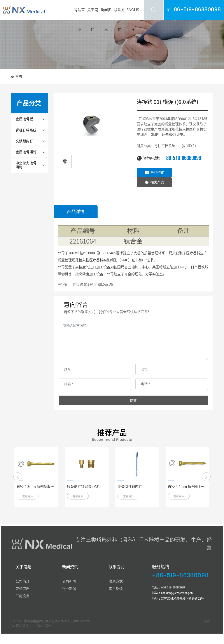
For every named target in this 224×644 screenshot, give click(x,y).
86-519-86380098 (197, 10)
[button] (18, 477)
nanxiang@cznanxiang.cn (177, 593)
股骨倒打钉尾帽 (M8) (83, 487)
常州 (48, 626)
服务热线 (161, 567)
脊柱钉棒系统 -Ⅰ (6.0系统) (175, 146)
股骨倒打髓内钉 (130, 487)
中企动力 (38, 626)
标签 (207, 621)
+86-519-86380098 (182, 158)
